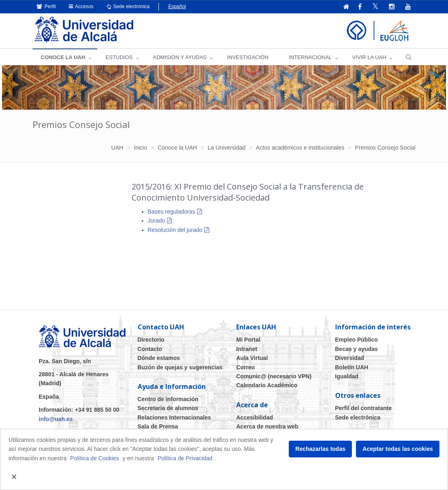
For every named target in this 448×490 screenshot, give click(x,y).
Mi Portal (248, 340)
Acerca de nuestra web (267, 426)
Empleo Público (357, 340)
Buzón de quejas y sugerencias (180, 367)
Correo (246, 367)
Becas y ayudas (357, 349)
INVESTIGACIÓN (248, 57)
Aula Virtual (252, 358)
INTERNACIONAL (310, 57)
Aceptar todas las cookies (398, 449)
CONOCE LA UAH (63, 57)
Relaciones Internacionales (175, 417)
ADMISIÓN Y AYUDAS (180, 57)
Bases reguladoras (172, 212)
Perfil (46, 7)
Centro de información (168, 399)
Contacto (150, 349)
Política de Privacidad (185, 458)
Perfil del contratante (363, 408)
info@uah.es (56, 419)
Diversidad (350, 358)
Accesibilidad (255, 417)
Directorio (151, 340)
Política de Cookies (94, 458)
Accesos (81, 7)
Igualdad (347, 376)
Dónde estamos (159, 358)
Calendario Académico (267, 385)
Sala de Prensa (158, 426)
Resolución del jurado (175, 230)
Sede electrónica (128, 7)
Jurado (157, 221)
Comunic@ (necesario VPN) (274, 376)
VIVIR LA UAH (369, 57)
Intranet (247, 349)
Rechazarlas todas (320, 449)
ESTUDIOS (119, 57)
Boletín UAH (352, 367)
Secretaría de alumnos (168, 408)
